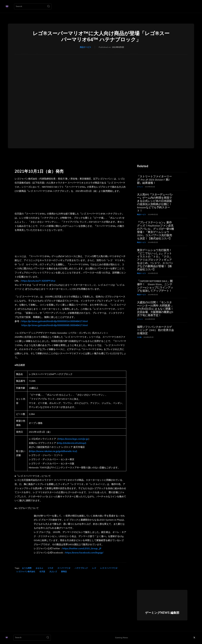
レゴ (94, 568)
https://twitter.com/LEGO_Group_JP (82, 548)
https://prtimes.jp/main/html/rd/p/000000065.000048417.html (55, 325)
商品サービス (85, 47)
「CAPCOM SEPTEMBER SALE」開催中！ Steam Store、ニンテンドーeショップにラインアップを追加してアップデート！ (155, 286)
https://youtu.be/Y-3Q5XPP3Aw (38, 281)
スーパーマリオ (64, 568)
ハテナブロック (81, 568)
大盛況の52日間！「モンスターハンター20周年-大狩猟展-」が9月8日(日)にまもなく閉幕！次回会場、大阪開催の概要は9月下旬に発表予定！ (155, 309)
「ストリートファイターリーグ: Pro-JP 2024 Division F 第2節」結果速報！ (154, 180)
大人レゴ (53, 572)
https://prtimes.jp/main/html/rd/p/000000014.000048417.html (55, 321)
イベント (140, 187)
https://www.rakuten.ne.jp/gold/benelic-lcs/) (53, 451)
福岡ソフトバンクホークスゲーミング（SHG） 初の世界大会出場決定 (155, 330)
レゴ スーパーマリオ (109, 568)
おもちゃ (39, 568)
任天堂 (42, 572)
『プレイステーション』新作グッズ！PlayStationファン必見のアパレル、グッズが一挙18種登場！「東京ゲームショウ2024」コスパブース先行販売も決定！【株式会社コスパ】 (155, 231)
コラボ (50, 568)
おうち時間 (27, 568)
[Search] (48, 6)
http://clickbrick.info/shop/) (72, 443)
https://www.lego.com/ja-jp (73, 439)
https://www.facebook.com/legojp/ (84, 553)
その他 (139, 337)
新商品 (64, 572)
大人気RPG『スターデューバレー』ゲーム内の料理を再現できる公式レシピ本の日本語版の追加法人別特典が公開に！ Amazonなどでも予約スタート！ (155, 203)
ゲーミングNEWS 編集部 (162, 613)
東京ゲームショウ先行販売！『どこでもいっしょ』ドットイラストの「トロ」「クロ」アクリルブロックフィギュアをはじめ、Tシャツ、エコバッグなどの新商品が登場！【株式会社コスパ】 (155, 260)
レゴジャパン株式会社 (26, 572)
